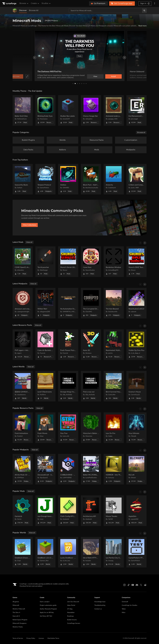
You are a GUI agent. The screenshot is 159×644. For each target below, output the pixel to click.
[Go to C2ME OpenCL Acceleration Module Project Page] (23, 262)
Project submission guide (48, 605)
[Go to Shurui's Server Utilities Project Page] (68, 262)
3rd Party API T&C (46, 616)
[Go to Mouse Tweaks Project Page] (114, 511)
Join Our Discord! (73, 602)
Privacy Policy (31, 638)
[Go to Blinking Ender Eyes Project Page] (45, 110)
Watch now (107, 76)
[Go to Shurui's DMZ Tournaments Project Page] (136, 262)
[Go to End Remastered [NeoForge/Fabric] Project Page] (136, 110)
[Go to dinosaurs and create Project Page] (23, 303)
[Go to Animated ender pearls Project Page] (114, 110)
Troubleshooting (100, 605)
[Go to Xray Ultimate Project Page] (136, 428)
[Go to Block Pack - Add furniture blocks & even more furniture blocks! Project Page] (91, 179)
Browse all (141, 132)
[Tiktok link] (129, 585)
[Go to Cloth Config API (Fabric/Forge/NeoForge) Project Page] (68, 511)
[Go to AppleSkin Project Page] (136, 511)
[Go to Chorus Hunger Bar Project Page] (91, 110)
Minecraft (16, 605)
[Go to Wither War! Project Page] (45, 303)
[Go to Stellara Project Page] (68, 179)
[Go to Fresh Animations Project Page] (23, 428)
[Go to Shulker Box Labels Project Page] (68, 110)
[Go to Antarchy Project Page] (114, 179)
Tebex (124, 609)
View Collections (29, 225)
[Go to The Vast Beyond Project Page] (114, 303)
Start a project (45, 602)
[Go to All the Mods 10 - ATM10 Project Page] (23, 469)
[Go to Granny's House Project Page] (136, 386)
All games (16, 602)
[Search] (144, 11)
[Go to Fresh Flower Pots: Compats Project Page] (68, 345)
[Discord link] (137, 585)
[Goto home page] (10, 3)
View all (29, 242)
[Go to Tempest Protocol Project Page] (45, 179)
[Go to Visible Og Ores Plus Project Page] (136, 345)
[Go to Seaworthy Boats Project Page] (23, 179)
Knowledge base (100, 602)
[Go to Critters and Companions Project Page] (136, 179)
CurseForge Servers (74, 623)
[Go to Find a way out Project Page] (91, 386)
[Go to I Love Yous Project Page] (91, 262)
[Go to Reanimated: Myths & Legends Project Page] (114, 345)
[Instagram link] (124, 585)
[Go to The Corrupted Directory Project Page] (91, 303)
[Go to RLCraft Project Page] (136, 469)
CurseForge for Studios (130, 605)
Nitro (124, 613)
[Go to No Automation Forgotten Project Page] (68, 303)
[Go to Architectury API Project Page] (91, 511)
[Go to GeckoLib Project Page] (23, 511)
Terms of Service (18, 638)
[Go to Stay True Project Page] (68, 428)
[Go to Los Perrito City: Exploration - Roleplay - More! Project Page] (114, 552)
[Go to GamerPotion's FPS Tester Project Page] (136, 552)
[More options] (155, 3)
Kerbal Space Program (20, 620)
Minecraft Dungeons (20, 623)
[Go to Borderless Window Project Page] (114, 262)
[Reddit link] (145, 585)
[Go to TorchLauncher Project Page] (45, 262)
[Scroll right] (145, 243)
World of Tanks (18, 627)
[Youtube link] (133, 585)
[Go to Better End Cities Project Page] (23, 110)
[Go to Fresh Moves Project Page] (45, 428)
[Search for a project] (106, 11)
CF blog (70, 609)
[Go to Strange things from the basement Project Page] (68, 386)
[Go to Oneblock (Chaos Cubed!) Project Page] (23, 552)
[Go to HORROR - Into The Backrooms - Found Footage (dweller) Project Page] (114, 469)
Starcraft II (16, 616)
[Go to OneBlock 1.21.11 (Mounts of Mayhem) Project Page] (45, 552)
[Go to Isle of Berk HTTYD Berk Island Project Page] (91, 552)
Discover (23, 10)
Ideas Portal (71, 605)
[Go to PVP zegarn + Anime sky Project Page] (23, 345)
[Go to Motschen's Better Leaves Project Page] (91, 428)
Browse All (34, 10)
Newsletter (71, 613)
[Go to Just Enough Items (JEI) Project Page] (45, 511)
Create (35, 3)
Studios (46, 3)
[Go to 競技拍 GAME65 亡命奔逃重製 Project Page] (23, 386)
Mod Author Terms (53, 638)
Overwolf (125, 602)
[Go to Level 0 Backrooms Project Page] (45, 386)
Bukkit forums (72, 620)
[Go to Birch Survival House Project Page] (114, 386)
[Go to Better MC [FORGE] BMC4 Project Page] (91, 469)
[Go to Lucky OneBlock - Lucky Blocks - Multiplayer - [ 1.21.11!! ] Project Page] (68, 552)
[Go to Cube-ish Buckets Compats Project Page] (45, 345)
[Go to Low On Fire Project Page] (114, 428)
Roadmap (70, 616)
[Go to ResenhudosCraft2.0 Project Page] (136, 303)
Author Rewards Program (48, 609)
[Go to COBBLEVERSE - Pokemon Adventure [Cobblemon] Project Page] (68, 469)
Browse (24, 3)
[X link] (141, 585)
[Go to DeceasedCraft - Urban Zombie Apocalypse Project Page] (45, 469)
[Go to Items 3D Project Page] (91, 345)
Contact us (98, 609)
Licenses (41, 638)
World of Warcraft (19, 609)
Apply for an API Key (47, 613)
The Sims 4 (16, 613)
